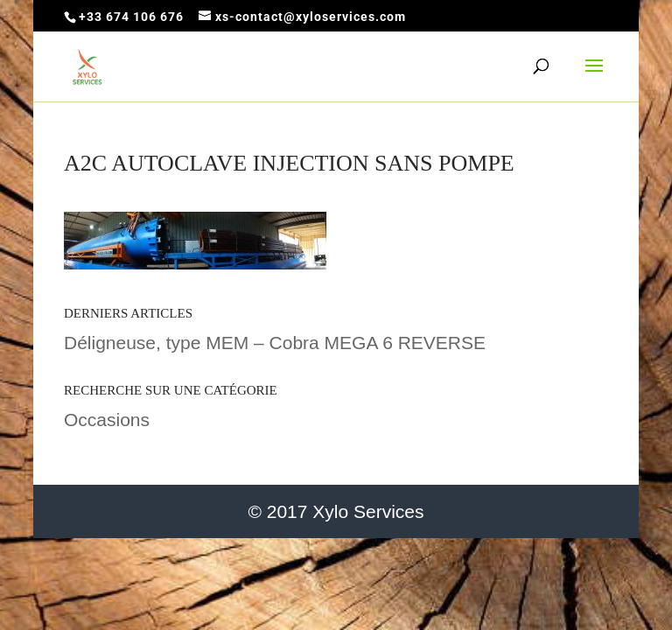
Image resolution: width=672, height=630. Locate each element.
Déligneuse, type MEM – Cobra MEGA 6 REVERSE (275, 343)
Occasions (107, 420)
